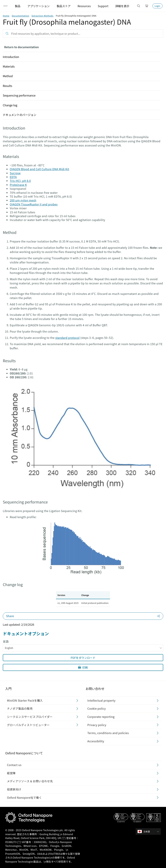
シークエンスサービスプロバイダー (30, 717)
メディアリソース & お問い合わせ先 (30, 781)
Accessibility (96, 741)
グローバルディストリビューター (28, 725)
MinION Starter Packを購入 (25, 700)
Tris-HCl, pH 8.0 (20, 181)
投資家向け (14, 789)
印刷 (83, 667)
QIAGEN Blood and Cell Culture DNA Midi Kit (39, 169)
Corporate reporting (101, 717)
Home (6, 16)
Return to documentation (22, 47)
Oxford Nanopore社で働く (24, 797)
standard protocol (67, 338)
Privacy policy (97, 725)
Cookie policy (97, 708)
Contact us (14, 765)
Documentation (21, 16)
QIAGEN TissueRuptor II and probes (34, 204)
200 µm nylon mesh (23, 200)
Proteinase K (18, 185)
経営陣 (11, 773)
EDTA (13, 177)
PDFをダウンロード (83, 658)
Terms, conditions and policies (108, 733)
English (83, 648)
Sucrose (15, 173)
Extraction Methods (42, 16)
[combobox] (149, 832)
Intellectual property (101, 700)
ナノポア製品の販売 (20, 708)
